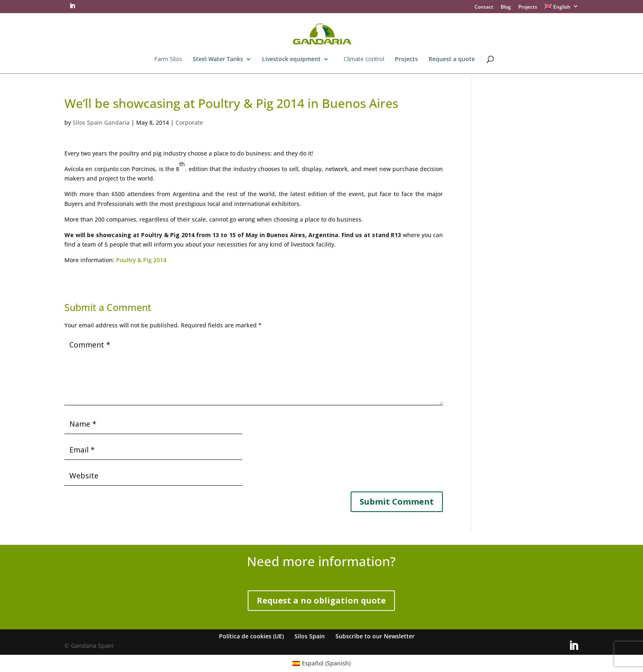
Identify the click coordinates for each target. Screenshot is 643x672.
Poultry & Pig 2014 (141, 260)
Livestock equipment (291, 59)
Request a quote (452, 59)
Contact (484, 7)
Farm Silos (168, 59)
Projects (528, 7)
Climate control (364, 59)
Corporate (189, 122)
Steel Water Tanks (218, 59)
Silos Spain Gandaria (101, 122)
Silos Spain (310, 636)
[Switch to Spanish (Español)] (322, 663)
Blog (506, 7)
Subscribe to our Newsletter (375, 636)
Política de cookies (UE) (251, 636)
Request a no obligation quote (321, 600)
